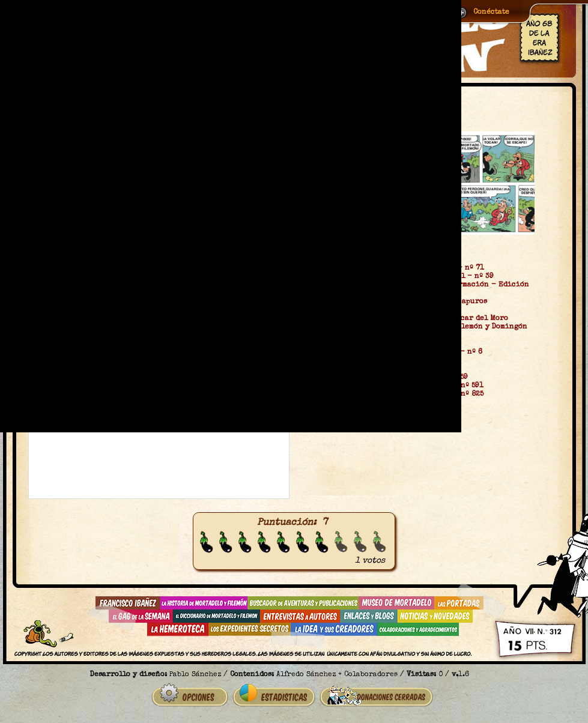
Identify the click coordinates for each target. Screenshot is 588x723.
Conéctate (491, 13)
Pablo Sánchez (195, 675)
